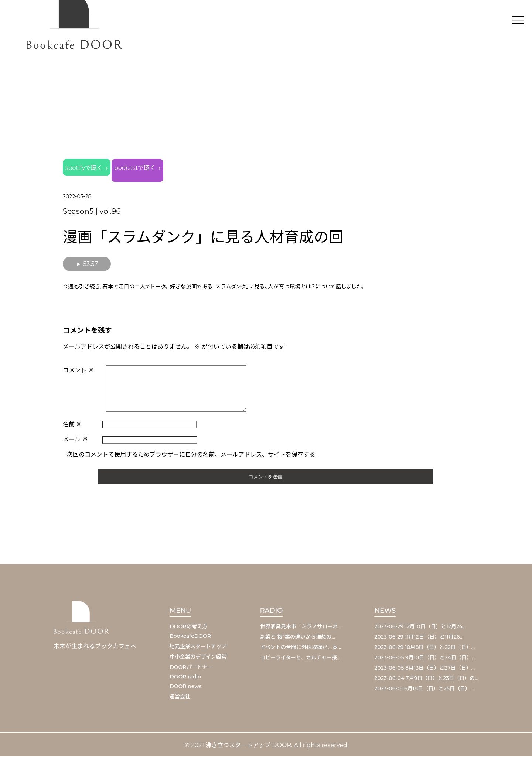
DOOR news (186, 689)
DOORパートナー (191, 670)
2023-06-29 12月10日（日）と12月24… (420, 629)
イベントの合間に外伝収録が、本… (301, 650)
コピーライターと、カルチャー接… (300, 660)
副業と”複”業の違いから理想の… (298, 639)
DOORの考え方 (188, 629)
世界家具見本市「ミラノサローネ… (301, 629)
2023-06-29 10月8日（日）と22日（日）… (424, 650)
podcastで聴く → (181, 168)
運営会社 (180, 699)
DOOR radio (185, 679)
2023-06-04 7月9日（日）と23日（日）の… (426, 681)
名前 (72, 427)
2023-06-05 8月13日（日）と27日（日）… (424, 670)
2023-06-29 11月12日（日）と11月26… (419, 639)
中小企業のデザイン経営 (198, 659)
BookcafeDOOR (190, 639)
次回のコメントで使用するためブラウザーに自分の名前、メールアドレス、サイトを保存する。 (194, 457)
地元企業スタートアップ (198, 649)
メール (75, 442)
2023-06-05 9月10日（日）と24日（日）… (425, 660)
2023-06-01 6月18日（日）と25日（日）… (424, 691)
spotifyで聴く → (99, 168)
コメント (78, 364)
